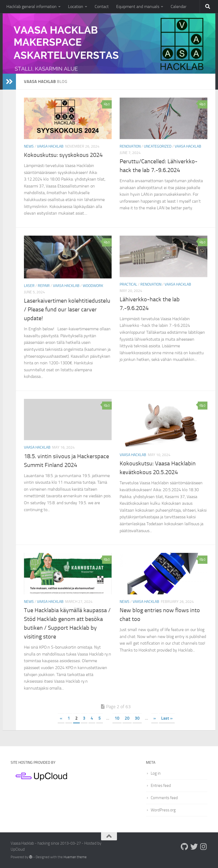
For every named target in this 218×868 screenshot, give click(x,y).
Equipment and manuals (138, 7)
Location (76, 7)
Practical (128, 284)
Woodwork (93, 286)
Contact (102, 7)
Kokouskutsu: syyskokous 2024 (63, 155)
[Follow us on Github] (185, 847)
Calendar (179, 7)
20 (127, 718)
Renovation (130, 146)
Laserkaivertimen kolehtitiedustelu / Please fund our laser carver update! (67, 310)
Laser (29, 286)
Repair (44, 286)
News (29, 146)
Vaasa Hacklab (50, 146)
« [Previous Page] (61, 718)
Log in (156, 773)
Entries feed (161, 786)
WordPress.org (163, 810)
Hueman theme (75, 857)
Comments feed (164, 798)
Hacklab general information (32, 7)
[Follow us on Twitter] (194, 847)
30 (137, 718)
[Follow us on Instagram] (204, 847)
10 (117, 718)
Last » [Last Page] (167, 718)
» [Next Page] (155, 718)
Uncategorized (158, 146)
